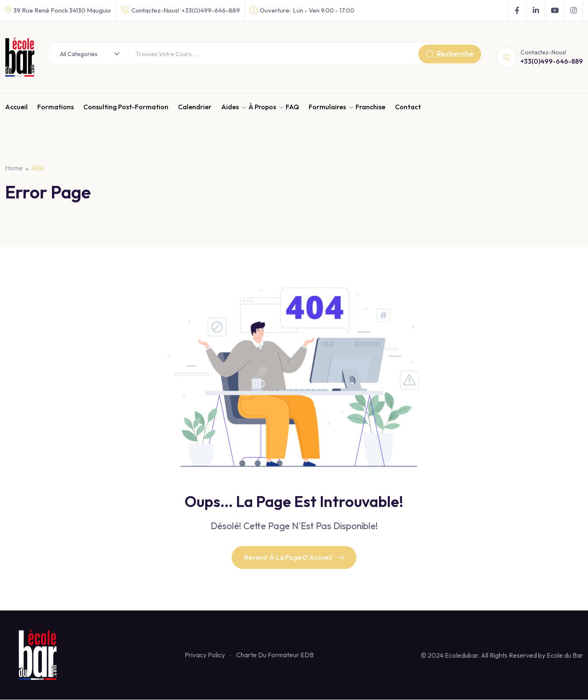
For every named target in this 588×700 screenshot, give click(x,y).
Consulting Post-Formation (126, 107)
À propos (262, 107)
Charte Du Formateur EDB (275, 655)
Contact (408, 107)
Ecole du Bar (565, 656)
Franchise (370, 107)
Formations (55, 107)
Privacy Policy (205, 655)
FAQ (292, 107)
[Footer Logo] (41, 655)
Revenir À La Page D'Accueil (294, 558)
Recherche (450, 54)
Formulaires (327, 107)
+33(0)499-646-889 (211, 10)
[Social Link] (517, 10)
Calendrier (195, 107)
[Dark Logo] (20, 57)
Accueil (16, 107)
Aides (230, 107)
